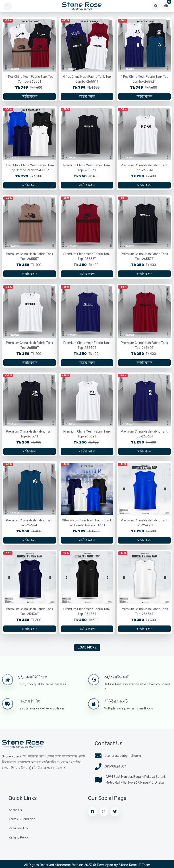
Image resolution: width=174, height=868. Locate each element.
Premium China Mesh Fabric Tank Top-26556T (87, 258)
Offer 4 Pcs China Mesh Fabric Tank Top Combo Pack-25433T (87, 526)
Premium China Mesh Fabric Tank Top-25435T (87, 616)
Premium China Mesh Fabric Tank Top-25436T (30, 616)
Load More (87, 652)
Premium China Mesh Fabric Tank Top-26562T (87, 437)
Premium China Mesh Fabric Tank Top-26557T (144, 258)
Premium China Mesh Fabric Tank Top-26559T (87, 348)
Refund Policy (19, 842)
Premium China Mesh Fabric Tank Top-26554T (144, 169)
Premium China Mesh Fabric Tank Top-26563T (144, 437)
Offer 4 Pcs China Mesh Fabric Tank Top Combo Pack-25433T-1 (30, 169)
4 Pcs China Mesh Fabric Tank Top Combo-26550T (30, 80)
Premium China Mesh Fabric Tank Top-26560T (144, 348)
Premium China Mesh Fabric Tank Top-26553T (87, 169)
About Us (15, 815)
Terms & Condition (22, 824)
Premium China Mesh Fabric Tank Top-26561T (30, 437)
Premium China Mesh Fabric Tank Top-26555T (30, 258)
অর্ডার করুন (30, 97)
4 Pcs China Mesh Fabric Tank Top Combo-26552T (144, 80)
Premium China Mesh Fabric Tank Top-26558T (30, 348)
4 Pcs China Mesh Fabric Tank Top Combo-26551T (87, 80)
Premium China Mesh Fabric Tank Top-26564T (30, 526)
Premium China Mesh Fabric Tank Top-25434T (144, 616)
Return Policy (18, 833)
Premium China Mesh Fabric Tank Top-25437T (144, 526)
